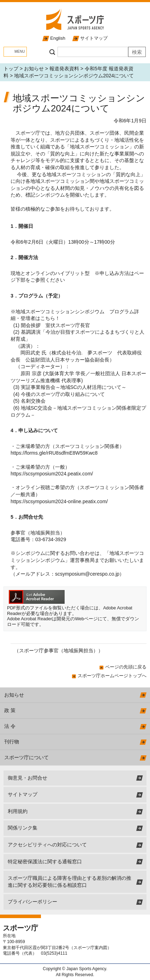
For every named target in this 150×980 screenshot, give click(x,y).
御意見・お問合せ (28, 778)
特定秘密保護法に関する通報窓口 (45, 861)
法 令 (10, 726)
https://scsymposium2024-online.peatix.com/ (59, 501)
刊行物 (12, 742)
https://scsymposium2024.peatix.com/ (52, 474)
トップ (11, 69)
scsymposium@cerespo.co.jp (87, 574)
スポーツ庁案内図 (90, 948)
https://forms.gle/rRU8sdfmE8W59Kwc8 (54, 453)
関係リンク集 (23, 828)
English (58, 38)
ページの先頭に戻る (126, 667)
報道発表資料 (64, 69)
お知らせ (34, 69)
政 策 (10, 710)
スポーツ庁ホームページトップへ (112, 676)
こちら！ (50, 318)
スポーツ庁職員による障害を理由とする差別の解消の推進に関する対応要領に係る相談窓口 (70, 882)
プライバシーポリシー (32, 902)
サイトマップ (94, 38)
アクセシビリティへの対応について (47, 845)
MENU (20, 52)
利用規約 (18, 811)
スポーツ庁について (26, 757)
